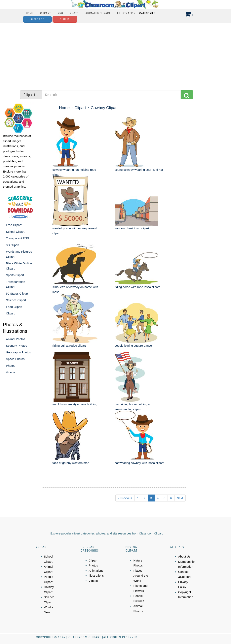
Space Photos (15, 359)
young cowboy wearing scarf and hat (139, 170)
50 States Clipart (17, 293)
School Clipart (15, 232)
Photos (11, 366)
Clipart (46, 13)
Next (180, 498)
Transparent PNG (18, 238)
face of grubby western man (71, 463)
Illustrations (96, 576)
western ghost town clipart (132, 228)
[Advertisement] (116, 54)
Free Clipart (14, 225)
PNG (60, 13)
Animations (96, 571)
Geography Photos (18, 352)
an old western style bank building (75, 404)
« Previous (125, 498)
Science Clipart (16, 300)
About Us (184, 556)
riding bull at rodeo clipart (69, 346)
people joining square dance (133, 346)
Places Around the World (141, 576)
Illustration (126, 13)
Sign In (65, 19)
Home (30, 13)
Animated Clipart (98, 13)
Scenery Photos (17, 346)
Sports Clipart (15, 275)
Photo (74, 13)
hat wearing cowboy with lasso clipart (139, 463)
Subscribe (37, 19)
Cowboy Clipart (104, 108)
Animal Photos (16, 339)
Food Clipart (14, 307)
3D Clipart (13, 245)
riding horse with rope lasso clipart (137, 287)
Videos (11, 372)
